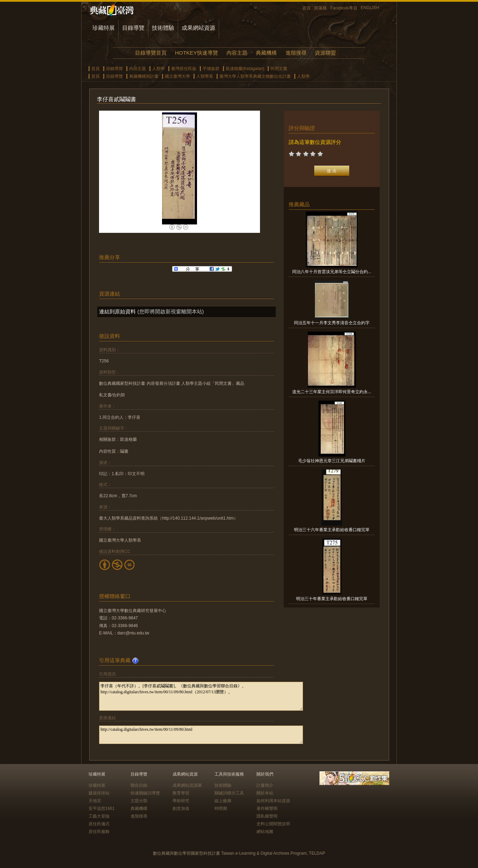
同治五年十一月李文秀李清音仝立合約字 (332, 323)
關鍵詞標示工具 (229, 793)
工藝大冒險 (99, 816)
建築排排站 (99, 793)
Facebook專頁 (344, 8)
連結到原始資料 (117, 311)
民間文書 (279, 69)
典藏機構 (266, 53)
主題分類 (139, 801)
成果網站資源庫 (187, 785)
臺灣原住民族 (184, 69)
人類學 (159, 69)
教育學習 (181, 793)
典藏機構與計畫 (144, 76)
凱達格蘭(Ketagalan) (245, 69)
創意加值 (181, 808)
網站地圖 (265, 832)
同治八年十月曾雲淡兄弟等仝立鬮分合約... (332, 272)
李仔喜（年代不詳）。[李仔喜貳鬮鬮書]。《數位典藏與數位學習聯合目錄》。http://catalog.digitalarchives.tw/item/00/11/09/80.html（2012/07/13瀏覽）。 (201, 696)
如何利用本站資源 (273, 801)
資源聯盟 (325, 53)
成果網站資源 (198, 28)
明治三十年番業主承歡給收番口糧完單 (332, 599)
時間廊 (221, 808)
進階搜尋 (296, 53)
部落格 (321, 8)
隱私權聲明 (267, 816)
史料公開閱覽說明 (273, 824)
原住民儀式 (99, 824)
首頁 (307, 8)
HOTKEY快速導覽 (196, 53)
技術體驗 (163, 28)
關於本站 (265, 793)
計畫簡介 (265, 785)
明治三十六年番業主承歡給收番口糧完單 (332, 530)
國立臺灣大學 (177, 76)
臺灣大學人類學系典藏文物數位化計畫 (255, 76)
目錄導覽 (133, 28)
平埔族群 (211, 69)
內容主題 (237, 53)
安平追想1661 (102, 808)
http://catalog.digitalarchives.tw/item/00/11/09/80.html (201, 735)
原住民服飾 (99, 832)
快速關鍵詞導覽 (145, 793)
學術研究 (181, 801)
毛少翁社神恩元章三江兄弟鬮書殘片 (332, 461)
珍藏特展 (104, 28)
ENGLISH (370, 8)
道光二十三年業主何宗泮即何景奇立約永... (332, 392)
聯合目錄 (139, 785)
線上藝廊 (223, 801)
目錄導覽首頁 (151, 53)
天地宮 (95, 801)
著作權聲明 (267, 808)
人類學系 (205, 76)
